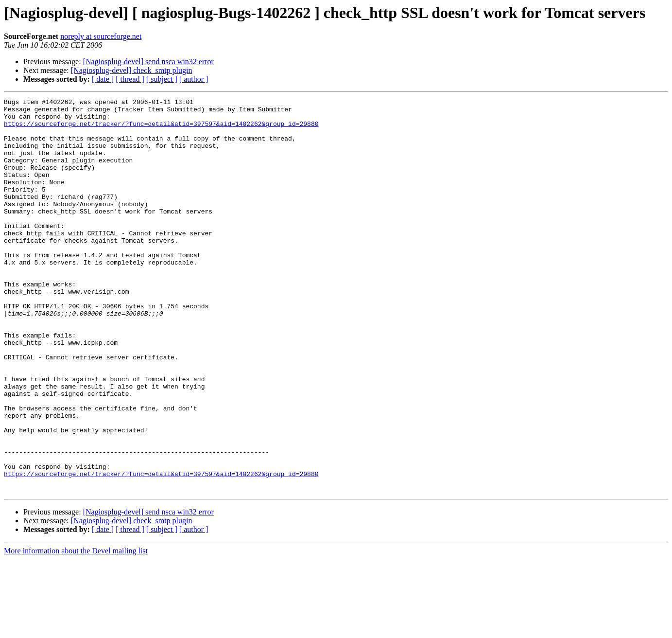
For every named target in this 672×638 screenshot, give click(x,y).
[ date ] (103, 79)
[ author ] (194, 79)
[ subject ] (162, 79)
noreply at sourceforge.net (101, 36)
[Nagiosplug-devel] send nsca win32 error (148, 62)
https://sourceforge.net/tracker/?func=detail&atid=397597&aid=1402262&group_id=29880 (161, 129)
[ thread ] (130, 79)
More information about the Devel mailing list (76, 629)
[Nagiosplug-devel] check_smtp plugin (132, 70)
